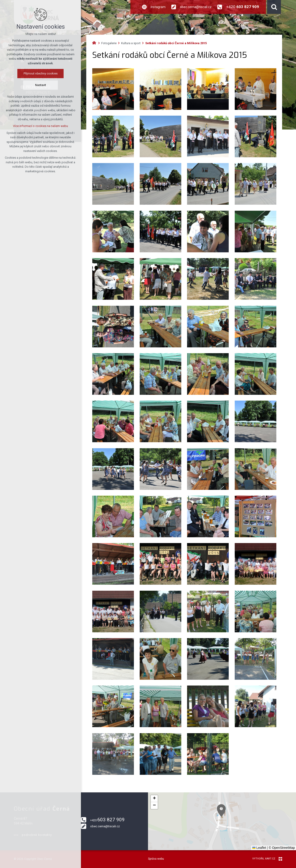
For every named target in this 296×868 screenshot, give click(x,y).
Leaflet (259, 848)
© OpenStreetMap (282, 848)
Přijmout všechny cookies (40, 73)
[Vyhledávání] (274, 7)
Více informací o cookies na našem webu (40, 126)
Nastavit (40, 85)
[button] (246, 828)
